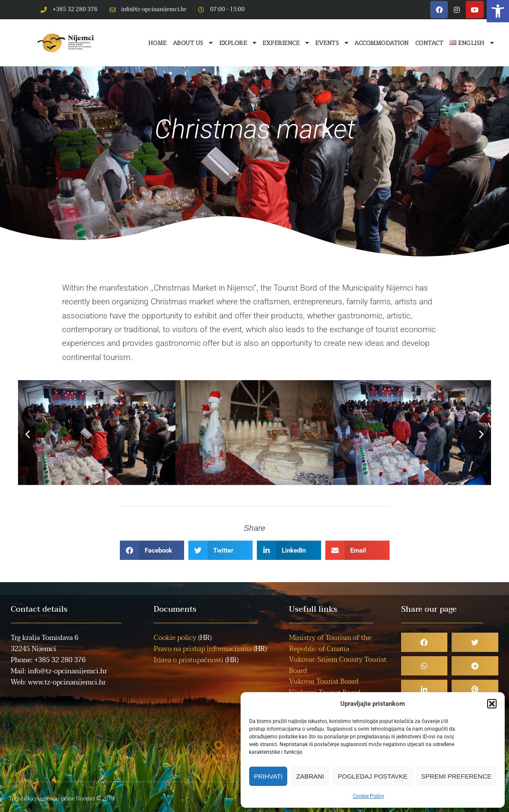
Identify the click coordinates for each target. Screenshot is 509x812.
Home (157, 43)
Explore (238, 43)
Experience (286, 43)
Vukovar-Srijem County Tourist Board (338, 665)
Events (332, 43)
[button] (498, 11)
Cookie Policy (368, 796)
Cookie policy (175, 638)
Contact (429, 43)
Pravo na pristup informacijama (203, 649)
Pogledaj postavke (373, 776)
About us (193, 43)
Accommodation (382, 43)
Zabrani (310, 776)
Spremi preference (456, 776)
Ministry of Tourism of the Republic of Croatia (330, 643)
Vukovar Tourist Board (324, 681)
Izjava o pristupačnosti (189, 660)
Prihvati (268, 776)
